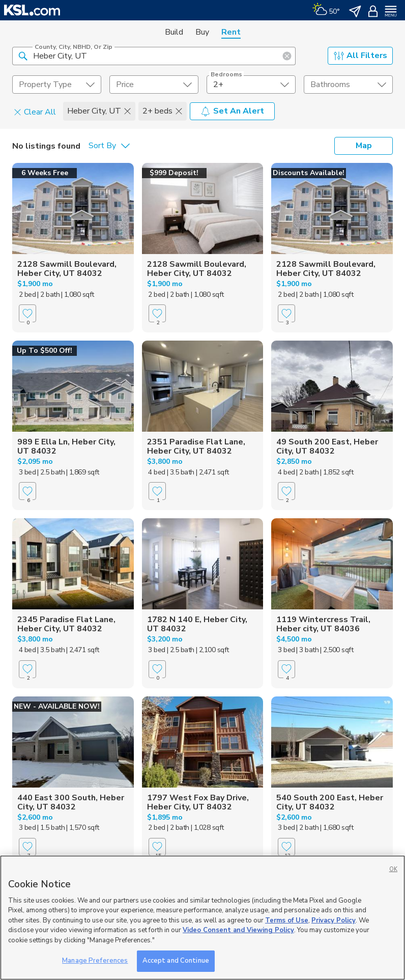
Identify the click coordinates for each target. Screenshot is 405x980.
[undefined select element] (57, 85)
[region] (202, 918)
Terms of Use (287, 920)
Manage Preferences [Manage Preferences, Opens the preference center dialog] (95, 961)
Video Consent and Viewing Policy (238, 930)
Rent (231, 32)
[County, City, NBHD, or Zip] (154, 56)
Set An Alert (232, 111)
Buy (202, 32)
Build (174, 32)
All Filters (360, 55)
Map (364, 146)
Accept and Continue (176, 961)
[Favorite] (27, 313)
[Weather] (326, 10)
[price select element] (154, 85)
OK (393, 869)
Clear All (35, 111)
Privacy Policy (334, 920)
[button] (23, 55)
